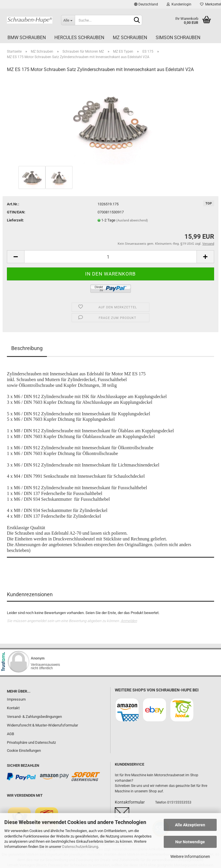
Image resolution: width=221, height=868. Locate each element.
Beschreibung (27, 348)
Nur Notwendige (190, 842)
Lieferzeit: (15, 220)
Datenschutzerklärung (80, 847)
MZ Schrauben (130, 38)
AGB (11, 734)
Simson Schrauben (178, 38)
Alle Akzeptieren (190, 825)
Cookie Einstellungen (24, 751)
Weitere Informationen (190, 856)
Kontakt (13, 708)
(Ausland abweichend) (132, 220)
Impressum (16, 699)
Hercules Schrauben (79, 38)
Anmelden (129, 621)
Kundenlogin (179, 4)
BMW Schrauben (27, 38)
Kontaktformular (130, 802)
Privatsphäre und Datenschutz (31, 742)
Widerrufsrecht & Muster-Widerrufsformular (42, 725)
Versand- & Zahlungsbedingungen (34, 717)
